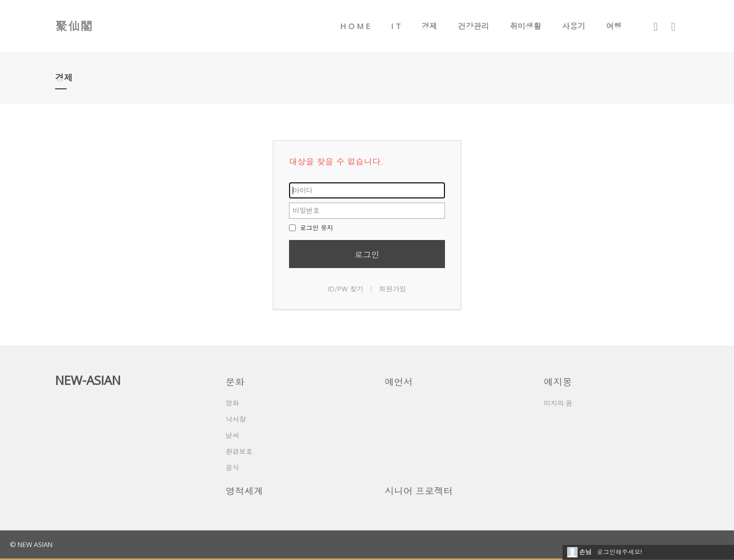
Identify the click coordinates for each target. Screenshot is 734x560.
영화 (232, 403)
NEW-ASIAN (88, 380)
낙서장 (236, 419)
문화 (235, 382)
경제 (429, 26)
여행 (614, 26)
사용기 (574, 26)
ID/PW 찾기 (346, 289)
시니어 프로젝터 (419, 491)
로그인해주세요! (619, 552)
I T (396, 26)
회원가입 (392, 289)
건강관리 (474, 26)
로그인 (367, 254)
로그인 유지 (311, 227)
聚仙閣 (74, 26)
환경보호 (239, 451)
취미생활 (526, 26)
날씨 (232, 435)
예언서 (399, 382)
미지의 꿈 (558, 403)
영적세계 (244, 491)
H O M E (355, 26)
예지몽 (558, 382)
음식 (232, 468)
